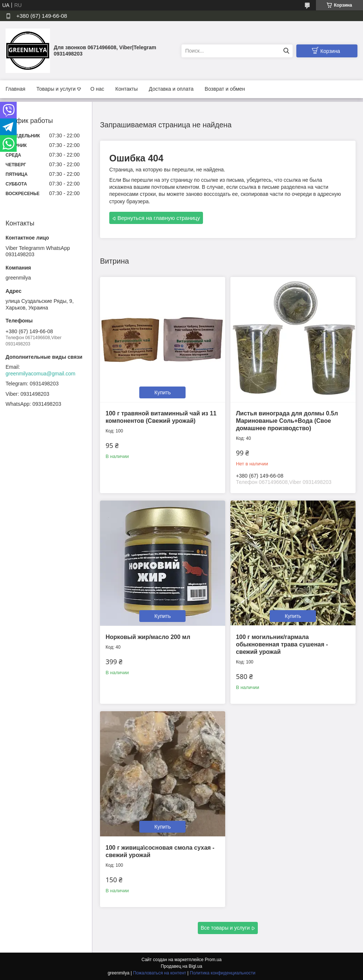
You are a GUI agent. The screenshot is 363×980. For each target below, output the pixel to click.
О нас (97, 89)
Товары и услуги (56, 89)
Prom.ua (213, 960)
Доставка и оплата (171, 89)
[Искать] (286, 51)
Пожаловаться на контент (159, 973)
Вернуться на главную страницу (159, 218)
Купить (163, 392)
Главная (15, 89)
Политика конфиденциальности (222, 973)
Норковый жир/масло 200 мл (148, 637)
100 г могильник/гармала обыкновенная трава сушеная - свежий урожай (282, 644)
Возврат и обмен (225, 89)
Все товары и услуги (225, 928)
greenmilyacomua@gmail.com (41, 374)
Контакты (126, 89)
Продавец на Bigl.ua (181, 966)
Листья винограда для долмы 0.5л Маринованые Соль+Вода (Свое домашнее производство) (287, 421)
